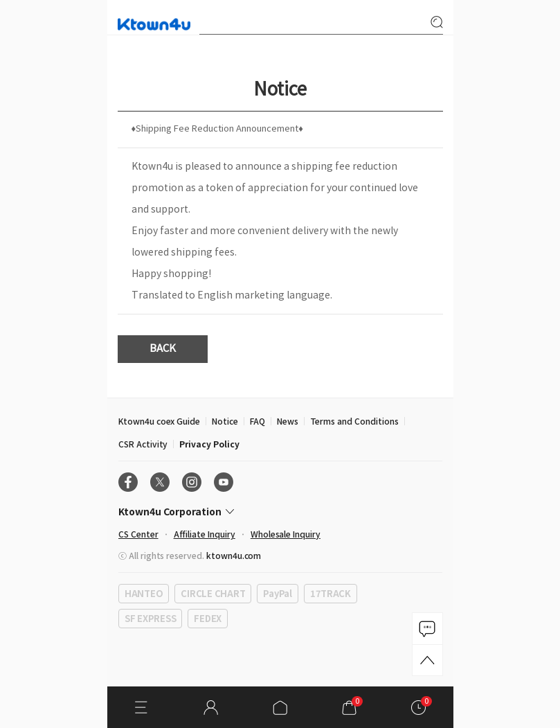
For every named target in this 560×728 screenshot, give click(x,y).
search (437, 22)
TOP (427, 660)
